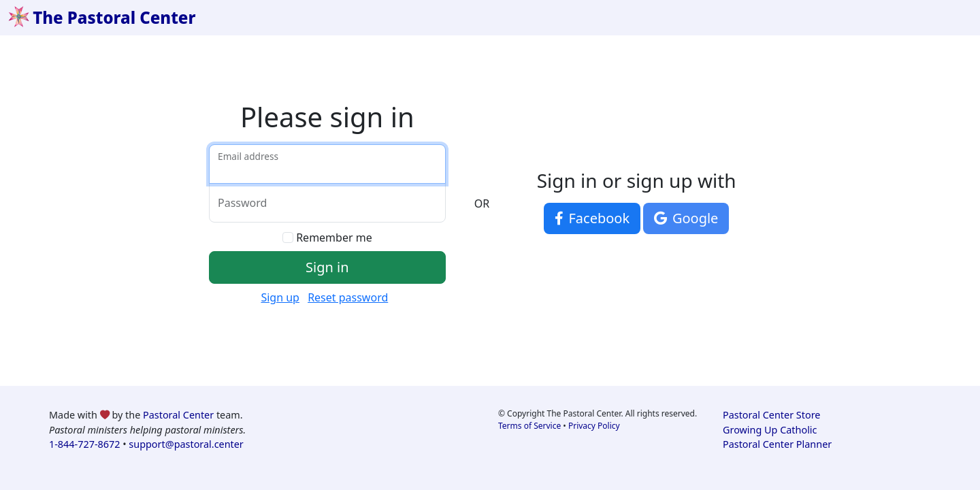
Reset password (348, 297)
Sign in (327, 267)
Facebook (592, 218)
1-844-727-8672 (84, 444)
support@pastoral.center (186, 444)
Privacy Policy (594, 426)
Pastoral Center (178, 415)
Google (686, 218)
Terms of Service (529, 426)
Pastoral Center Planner (777, 444)
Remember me (334, 238)
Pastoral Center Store (771, 415)
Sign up (280, 297)
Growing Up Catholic (770, 430)
